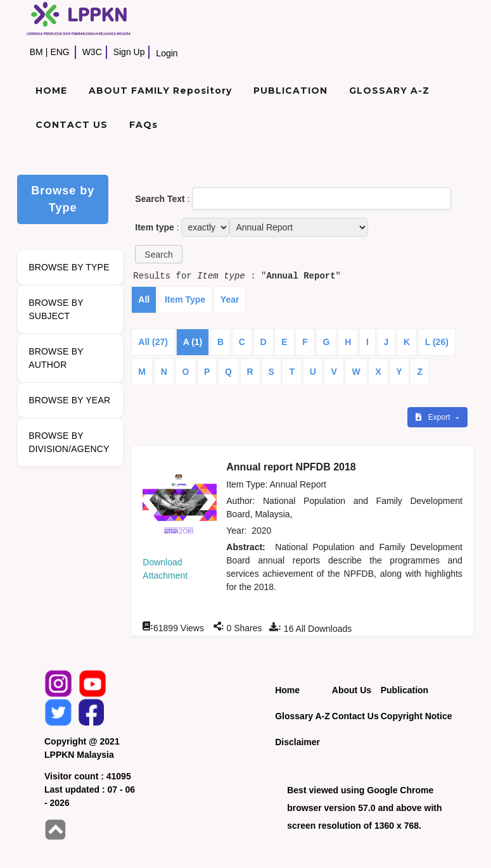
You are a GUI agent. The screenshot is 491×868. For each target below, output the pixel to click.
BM (36, 52)
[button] (158, 254)
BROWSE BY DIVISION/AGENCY (69, 442)
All (144, 299)
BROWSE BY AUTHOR (56, 358)
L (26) (437, 342)
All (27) (153, 342)
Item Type (185, 299)
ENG (60, 52)
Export (434, 417)
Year (230, 299)
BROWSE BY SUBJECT (56, 309)
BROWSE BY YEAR (69, 400)
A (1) (193, 342)
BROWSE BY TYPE (69, 267)
